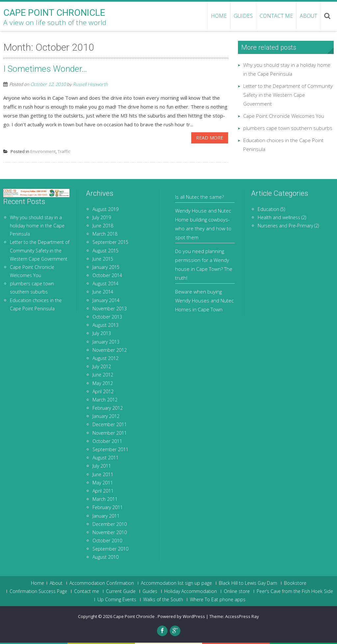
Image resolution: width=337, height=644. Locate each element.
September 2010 (110, 549)
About (309, 16)
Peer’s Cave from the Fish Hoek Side (295, 591)
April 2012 (103, 391)
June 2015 (103, 259)
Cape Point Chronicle (134, 616)
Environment (43, 151)
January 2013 (106, 342)
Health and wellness (279, 217)
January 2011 (106, 516)
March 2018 (105, 234)
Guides (243, 16)
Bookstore (295, 583)
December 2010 (110, 524)
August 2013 (105, 325)
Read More (210, 138)
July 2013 (102, 333)
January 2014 (106, 300)
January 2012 (106, 416)
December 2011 (110, 424)
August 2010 (105, 557)
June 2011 (103, 474)
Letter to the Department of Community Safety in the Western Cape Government (288, 95)
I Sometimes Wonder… (45, 69)
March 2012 (105, 400)
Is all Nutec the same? (199, 197)
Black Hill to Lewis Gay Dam (248, 583)
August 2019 (105, 209)
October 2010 (107, 541)
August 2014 (105, 283)
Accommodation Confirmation (102, 583)
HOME (219, 16)
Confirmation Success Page (38, 591)
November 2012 (110, 350)
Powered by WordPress (181, 616)
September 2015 (110, 242)
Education (268, 209)
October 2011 (107, 441)
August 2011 (105, 458)
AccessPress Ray (242, 616)
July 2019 (102, 217)
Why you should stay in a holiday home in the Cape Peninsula (37, 226)
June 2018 (103, 226)
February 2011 (108, 507)
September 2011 (110, 449)
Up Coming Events (117, 600)
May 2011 (103, 483)
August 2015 (105, 251)
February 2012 (108, 408)
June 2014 (103, 292)
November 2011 (110, 433)
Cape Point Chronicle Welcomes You (284, 116)
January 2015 (106, 267)
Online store (237, 591)
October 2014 (107, 275)
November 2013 (110, 309)
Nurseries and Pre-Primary (285, 226)
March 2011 (105, 499)
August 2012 (105, 358)
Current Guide (121, 591)
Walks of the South (163, 600)
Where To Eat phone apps (218, 600)
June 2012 (103, 375)
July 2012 (102, 366)
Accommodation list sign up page (176, 583)
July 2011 (102, 466)
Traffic (64, 151)
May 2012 (103, 383)
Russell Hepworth (90, 84)
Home (38, 583)
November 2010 (110, 532)
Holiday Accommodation (191, 591)
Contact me (276, 16)
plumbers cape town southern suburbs (288, 128)
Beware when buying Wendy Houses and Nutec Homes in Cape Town (204, 300)
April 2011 (103, 491)
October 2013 (107, 317)
